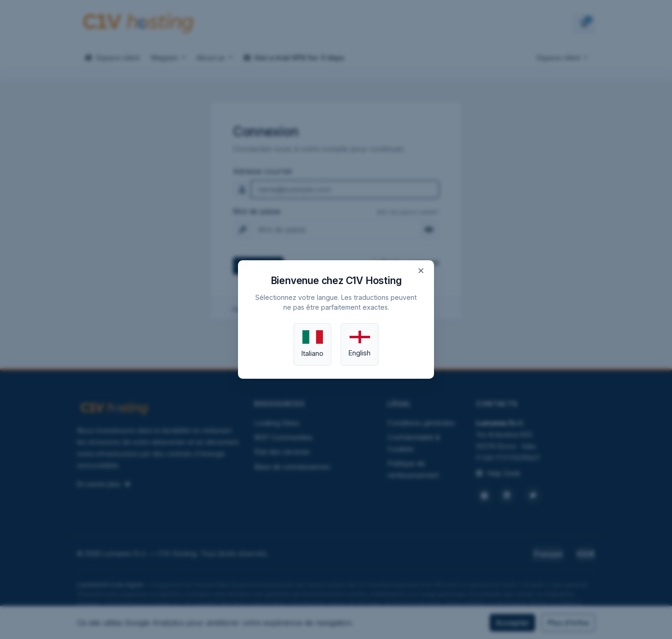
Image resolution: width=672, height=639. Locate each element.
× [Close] (421, 270)
